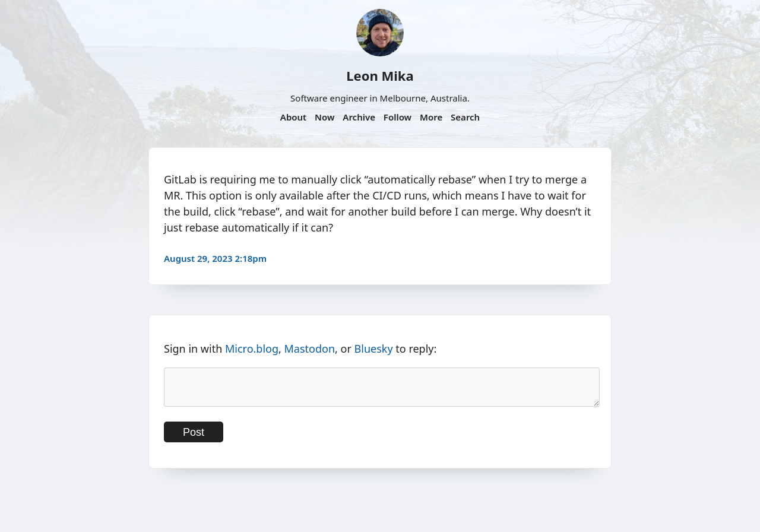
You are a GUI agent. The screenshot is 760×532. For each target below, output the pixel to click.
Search (465, 117)
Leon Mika (380, 75)
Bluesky (374, 349)
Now (324, 117)
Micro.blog (252, 349)
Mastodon (310, 349)
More (431, 117)
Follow (398, 117)
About (293, 117)
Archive (359, 117)
